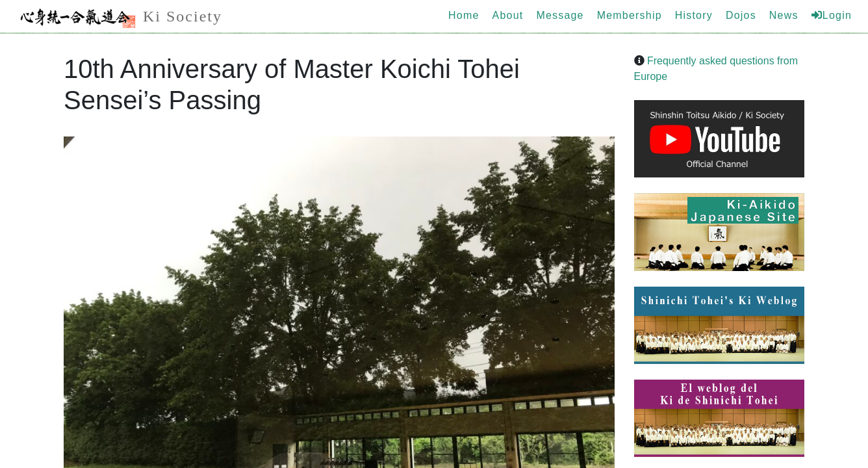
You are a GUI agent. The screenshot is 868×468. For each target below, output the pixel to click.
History (694, 15)
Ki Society (118, 18)
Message (560, 15)
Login (832, 15)
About (508, 15)
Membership (630, 15)
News (784, 15)
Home (464, 15)
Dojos (741, 15)
